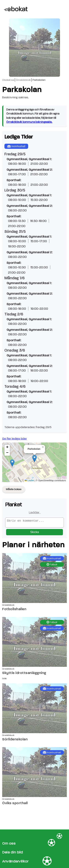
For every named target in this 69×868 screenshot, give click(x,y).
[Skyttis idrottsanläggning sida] (34, 643)
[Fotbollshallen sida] (34, 580)
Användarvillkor (15, 861)
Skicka (34, 534)
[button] (34, 459)
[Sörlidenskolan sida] (34, 710)
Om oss (9, 843)
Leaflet (29, 480)
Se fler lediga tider (15, 439)
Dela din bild (13, 852)
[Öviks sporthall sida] (34, 774)
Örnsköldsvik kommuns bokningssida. (29, 122)
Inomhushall (16, 146)
